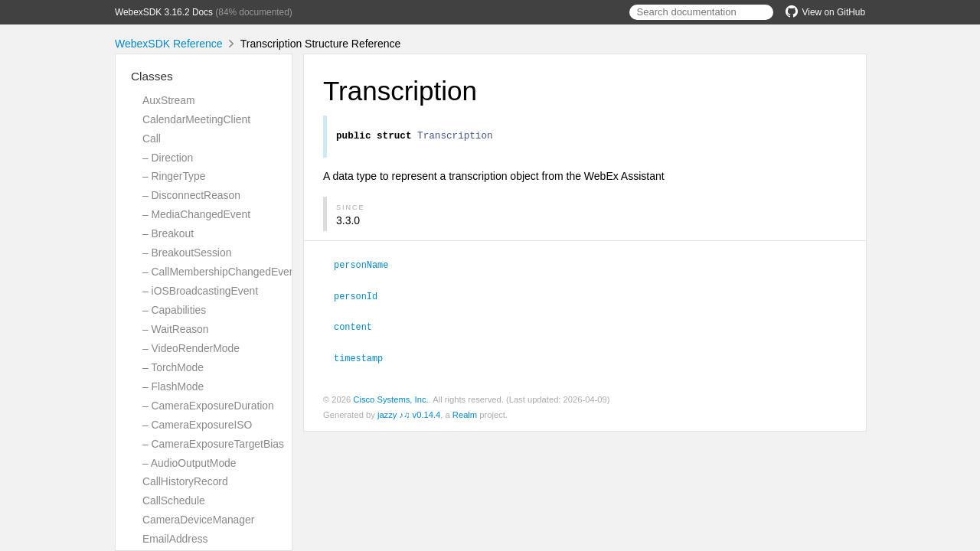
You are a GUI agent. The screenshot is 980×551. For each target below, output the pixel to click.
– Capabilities (174, 310)
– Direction (168, 158)
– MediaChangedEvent (196, 214)
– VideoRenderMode (191, 348)
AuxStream (169, 100)
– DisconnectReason (191, 195)
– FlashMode (173, 386)
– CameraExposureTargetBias (213, 444)
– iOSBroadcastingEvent (200, 291)
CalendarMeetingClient (196, 119)
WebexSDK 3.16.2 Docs (164, 12)
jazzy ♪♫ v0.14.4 (409, 414)
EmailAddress (175, 539)
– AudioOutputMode (189, 463)
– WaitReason (176, 329)
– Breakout (168, 233)
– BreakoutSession (187, 253)
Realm (465, 414)
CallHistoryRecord (185, 481)
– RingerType (174, 176)
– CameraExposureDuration (208, 406)
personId (362, 297)
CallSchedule (174, 500)
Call (152, 139)
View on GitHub (825, 12)
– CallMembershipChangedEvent (220, 272)
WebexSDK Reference (169, 44)
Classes (152, 76)
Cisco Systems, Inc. (390, 399)
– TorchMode (173, 367)
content (359, 327)
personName (367, 266)
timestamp (365, 357)
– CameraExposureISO (197, 425)
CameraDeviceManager (198, 520)
